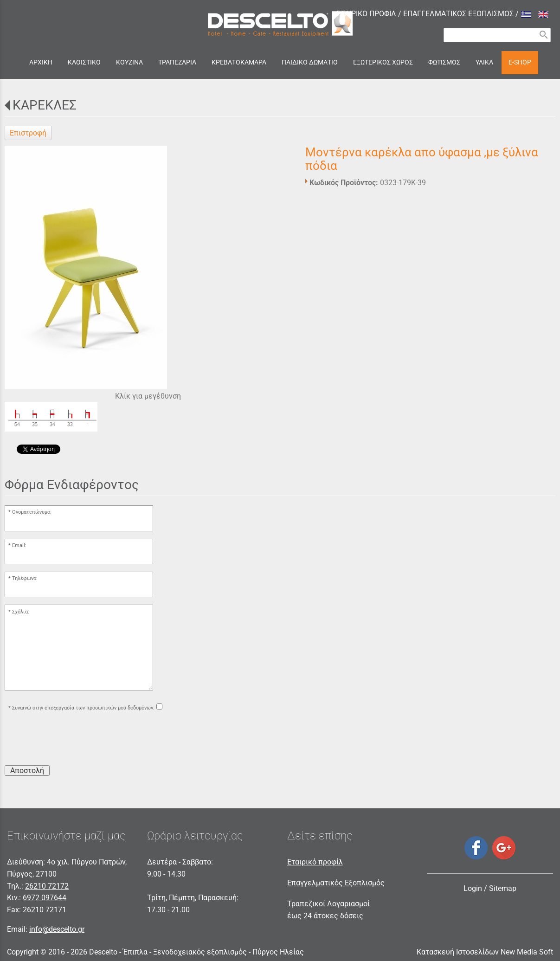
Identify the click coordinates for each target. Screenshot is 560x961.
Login (473, 888)
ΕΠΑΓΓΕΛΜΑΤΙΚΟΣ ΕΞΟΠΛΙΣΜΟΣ (458, 14)
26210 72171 (45, 910)
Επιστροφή (28, 133)
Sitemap (503, 888)
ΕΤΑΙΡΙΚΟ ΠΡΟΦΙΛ (366, 14)
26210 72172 (47, 886)
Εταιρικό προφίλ (315, 862)
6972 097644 (45, 898)
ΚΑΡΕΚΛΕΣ (45, 105)
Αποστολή (27, 771)
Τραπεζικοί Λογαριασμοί (328, 904)
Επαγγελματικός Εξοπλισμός (336, 883)
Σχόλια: (21, 612)
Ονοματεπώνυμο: (32, 512)
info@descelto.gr (57, 929)
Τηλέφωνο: (25, 578)
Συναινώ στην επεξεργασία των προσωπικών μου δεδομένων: (83, 708)
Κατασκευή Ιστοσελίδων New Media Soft (485, 952)
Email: (19, 545)
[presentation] (75, 740)
